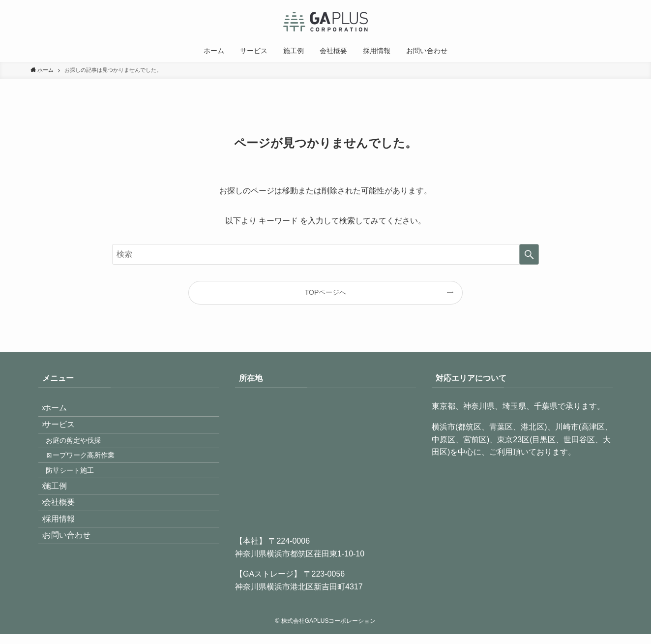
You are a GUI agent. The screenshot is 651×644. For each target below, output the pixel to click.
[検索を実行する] (529, 254)
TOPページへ (326, 292)
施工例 (62, 521)
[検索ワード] (325, 254)
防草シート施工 (80, 499)
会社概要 (66, 544)
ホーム (62, 411)
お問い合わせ (74, 591)
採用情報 (66, 567)
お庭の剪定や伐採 (84, 457)
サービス (66, 435)
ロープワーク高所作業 (90, 478)
